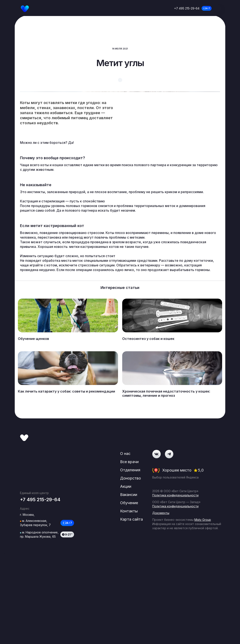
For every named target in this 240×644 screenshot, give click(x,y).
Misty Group (204, 614)
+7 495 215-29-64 (187, 8)
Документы (162, 607)
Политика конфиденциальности (176, 590)
